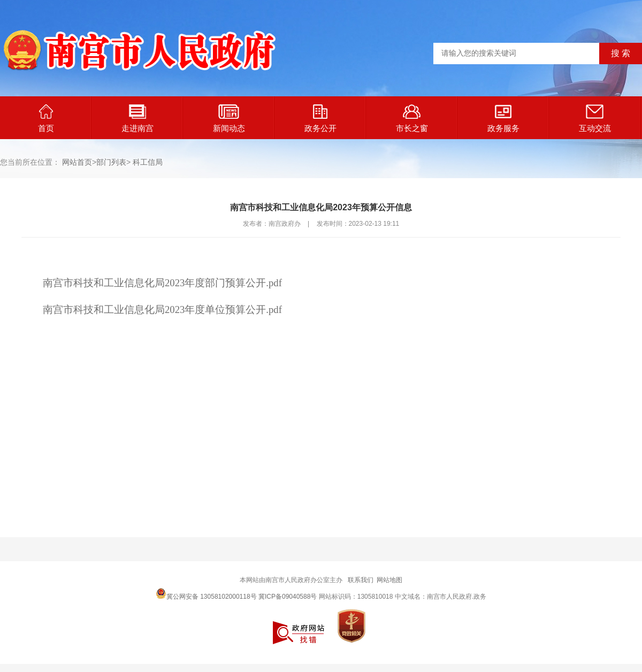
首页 (46, 119)
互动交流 (595, 119)
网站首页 (77, 162)
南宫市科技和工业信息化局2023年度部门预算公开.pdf (162, 283)
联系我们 (361, 580)
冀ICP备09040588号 (288, 597)
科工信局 (148, 162)
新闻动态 (229, 119)
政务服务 (503, 119)
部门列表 (111, 162)
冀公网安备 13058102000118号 (206, 593)
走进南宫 (137, 119)
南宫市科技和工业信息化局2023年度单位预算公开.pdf (162, 310)
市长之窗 (412, 119)
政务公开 (320, 119)
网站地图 (389, 580)
